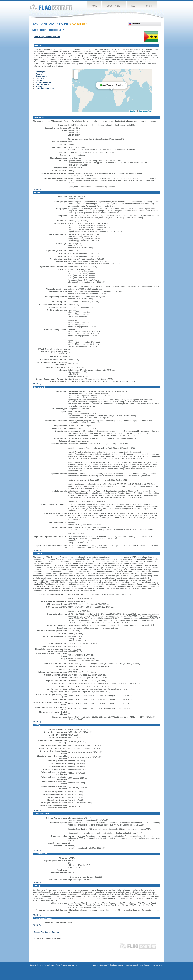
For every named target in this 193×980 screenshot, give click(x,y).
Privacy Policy (55, 965)
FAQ (133, 6)
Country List (114, 6)
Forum (149, 6)
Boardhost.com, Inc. (70, 965)
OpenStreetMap (145, 111)
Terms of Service (43, 965)
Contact (33, 965)
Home (94, 6)
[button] (125, 84)
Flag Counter (51, 7)
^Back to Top (37, 189)
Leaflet (133, 111)
